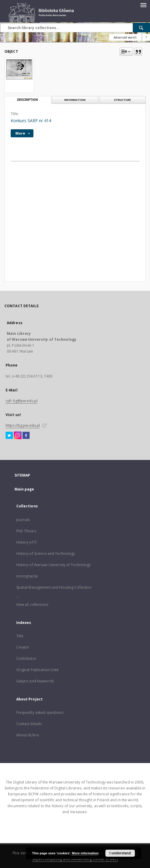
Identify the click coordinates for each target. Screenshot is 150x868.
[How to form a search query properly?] (146, 37)
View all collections (32, 605)
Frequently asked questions (40, 712)
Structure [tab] (122, 100)
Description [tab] (28, 100)
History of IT (27, 542)
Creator (23, 647)
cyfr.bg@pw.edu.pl (22, 401)
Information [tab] (75, 100)
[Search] (141, 28)
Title (20, 636)
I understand (120, 853)
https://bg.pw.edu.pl (23, 425)
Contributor (26, 658)
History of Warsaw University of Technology (54, 565)
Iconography (27, 576)
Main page (24, 489)
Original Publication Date (38, 670)
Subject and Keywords (35, 681)
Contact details (29, 724)
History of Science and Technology (46, 554)
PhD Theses (26, 531)
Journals (23, 520)
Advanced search (125, 37)
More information (85, 853)
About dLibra (28, 735)
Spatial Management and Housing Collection (54, 587)
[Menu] (143, 5)
